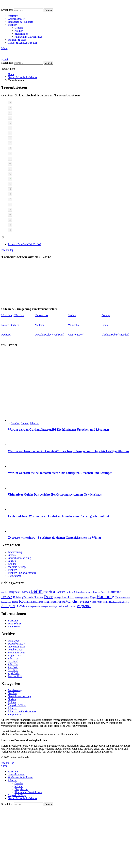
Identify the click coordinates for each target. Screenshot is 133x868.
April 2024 (14, 673)
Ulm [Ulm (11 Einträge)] (18, 606)
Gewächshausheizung (19, 558)
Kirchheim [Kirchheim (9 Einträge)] (5, 602)
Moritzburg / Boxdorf (13, 315)
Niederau (40, 325)
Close (4, 766)
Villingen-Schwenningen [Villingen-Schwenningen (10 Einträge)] (38, 606)
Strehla (72, 315)
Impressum (14, 627)
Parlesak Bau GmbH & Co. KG (25, 244)
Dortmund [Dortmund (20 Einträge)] (115, 592)
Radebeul (6, 335)
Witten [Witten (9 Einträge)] (73, 606)
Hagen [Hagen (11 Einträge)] (93, 597)
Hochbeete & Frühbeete (21, 22)
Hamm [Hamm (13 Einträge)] (118, 597)
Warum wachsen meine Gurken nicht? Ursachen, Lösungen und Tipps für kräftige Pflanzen (68, 451)
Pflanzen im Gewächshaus (28, 37)
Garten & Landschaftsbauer (23, 43)
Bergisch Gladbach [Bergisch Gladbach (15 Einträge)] (20, 592)
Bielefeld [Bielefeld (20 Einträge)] (49, 592)
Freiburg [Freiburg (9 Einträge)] (78, 597)
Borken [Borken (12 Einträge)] (69, 592)
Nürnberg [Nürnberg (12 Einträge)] (101, 602)
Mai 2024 (13, 670)
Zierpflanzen (21, 34)
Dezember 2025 (16, 644)
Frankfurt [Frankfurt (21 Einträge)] (68, 597)
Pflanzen (13, 25)
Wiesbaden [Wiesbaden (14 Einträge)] (64, 606)
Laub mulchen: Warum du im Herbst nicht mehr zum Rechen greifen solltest (59, 516)
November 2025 (17, 647)
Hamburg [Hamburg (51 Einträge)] (105, 597)
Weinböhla (74, 325)
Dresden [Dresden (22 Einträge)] (7, 597)
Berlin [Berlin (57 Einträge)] (37, 591)
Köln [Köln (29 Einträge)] (23, 601)
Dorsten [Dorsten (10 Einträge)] (104, 592)
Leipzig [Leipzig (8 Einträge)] (30, 602)
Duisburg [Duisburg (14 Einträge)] (18, 597)
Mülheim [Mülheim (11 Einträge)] (61, 602)
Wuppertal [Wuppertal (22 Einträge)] (84, 606)
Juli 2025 (13, 658)
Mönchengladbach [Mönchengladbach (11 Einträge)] (47, 602)
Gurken (25, 423)
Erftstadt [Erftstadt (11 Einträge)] (39, 597)
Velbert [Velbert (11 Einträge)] (24, 606)
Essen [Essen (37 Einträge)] (48, 597)
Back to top (7, 250)
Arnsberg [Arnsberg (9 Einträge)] (5, 592)
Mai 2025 (13, 661)
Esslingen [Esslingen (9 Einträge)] (58, 597)
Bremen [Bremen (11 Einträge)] (97, 592)
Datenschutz (14, 624)
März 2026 (14, 641)
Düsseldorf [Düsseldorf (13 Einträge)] (29, 597)
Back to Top (8, 763)
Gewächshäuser (16, 19)
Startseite (13, 16)
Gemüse (19, 28)
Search (48, 10)
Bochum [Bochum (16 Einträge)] (60, 592)
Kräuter (19, 31)
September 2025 (17, 653)
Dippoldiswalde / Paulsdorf (49, 335)
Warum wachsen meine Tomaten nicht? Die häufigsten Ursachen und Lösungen (60, 473)
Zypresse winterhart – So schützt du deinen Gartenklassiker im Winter (55, 538)
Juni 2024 (13, 667)
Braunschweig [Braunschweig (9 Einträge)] (87, 592)
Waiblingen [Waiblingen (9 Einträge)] (53, 606)
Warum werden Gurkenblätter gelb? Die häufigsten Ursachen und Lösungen (58, 430)
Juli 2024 (13, 664)
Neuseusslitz (42, 315)
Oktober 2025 (15, 650)
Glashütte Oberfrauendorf (115, 335)
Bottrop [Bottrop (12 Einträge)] (77, 592)
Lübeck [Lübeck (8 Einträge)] (36, 602)
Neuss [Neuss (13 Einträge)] (93, 602)
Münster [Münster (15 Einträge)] (85, 602)
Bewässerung (15, 552)
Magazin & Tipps (17, 40)
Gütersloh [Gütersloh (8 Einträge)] (86, 598)
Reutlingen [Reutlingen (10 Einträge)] (124, 602)
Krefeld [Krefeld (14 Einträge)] (14, 602)
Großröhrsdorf (76, 335)
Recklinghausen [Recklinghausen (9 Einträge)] (112, 602)
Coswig (106, 315)
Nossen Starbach (10, 325)
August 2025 (15, 656)
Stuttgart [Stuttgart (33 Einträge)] (8, 606)
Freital (105, 325)
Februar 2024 (15, 676)
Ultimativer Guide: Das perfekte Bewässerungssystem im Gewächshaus (55, 494)
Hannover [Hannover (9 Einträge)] (126, 597)
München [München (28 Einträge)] (72, 601)
